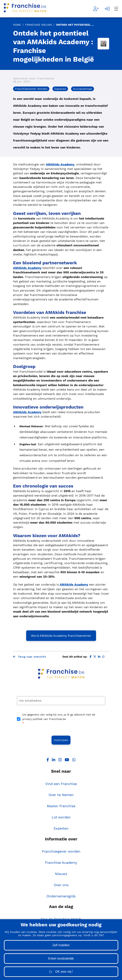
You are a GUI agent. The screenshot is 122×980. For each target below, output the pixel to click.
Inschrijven (61, 740)
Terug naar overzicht (29, 657)
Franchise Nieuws (39, 25)
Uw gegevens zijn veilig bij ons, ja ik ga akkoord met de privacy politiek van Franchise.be (59, 719)
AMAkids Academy (60, 164)
